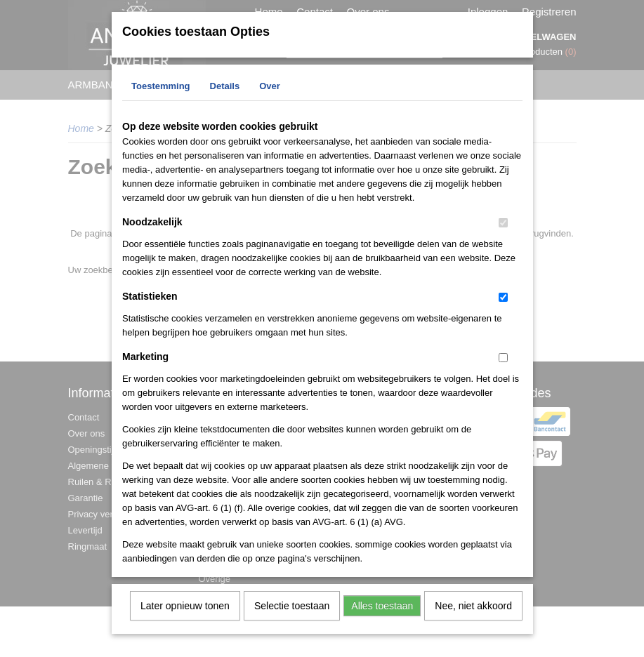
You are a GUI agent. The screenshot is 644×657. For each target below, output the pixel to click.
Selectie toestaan (292, 615)
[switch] (503, 232)
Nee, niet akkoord (473, 615)
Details (225, 95)
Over (270, 95)
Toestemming (161, 95)
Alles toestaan (382, 615)
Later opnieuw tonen (185, 615)
